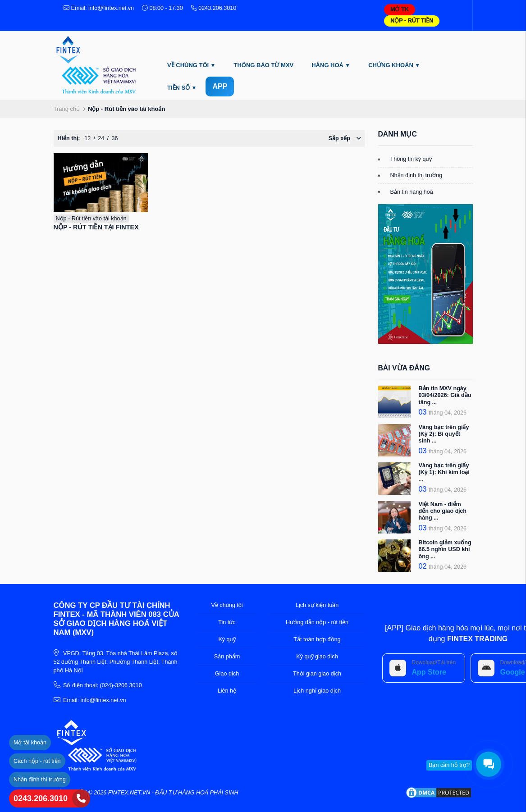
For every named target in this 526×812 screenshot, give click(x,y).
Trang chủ (67, 109)
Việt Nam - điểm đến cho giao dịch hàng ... (443, 511)
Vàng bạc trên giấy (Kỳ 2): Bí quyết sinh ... (444, 434)
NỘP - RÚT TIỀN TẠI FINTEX (96, 227)
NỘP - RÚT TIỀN (412, 21)
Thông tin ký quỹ (411, 159)
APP (220, 86)
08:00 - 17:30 (162, 8)
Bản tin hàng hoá (412, 192)
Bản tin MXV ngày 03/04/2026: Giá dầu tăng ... (445, 395)
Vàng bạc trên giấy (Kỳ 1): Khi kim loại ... (444, 472)
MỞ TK (400, 9)
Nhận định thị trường (416, 175)
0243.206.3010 (41, 798)
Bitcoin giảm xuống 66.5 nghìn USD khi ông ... (445, 549)
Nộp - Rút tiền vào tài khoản (91, 219)
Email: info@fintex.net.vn (99, 8)
